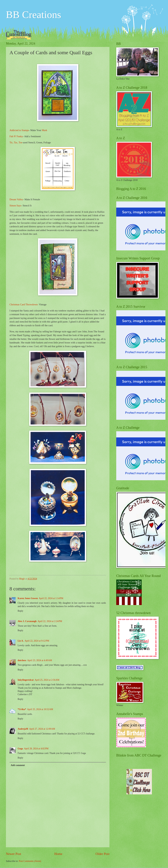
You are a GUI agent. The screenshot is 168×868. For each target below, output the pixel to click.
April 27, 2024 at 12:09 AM (42, 729)
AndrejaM (23, 729)
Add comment (18, 765)
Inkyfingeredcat (26, 680)
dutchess (22, 660)
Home (58, 854)
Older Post (102, 854)
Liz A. (21, 641)
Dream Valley (16, 199)
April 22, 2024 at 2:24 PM (50, 621)
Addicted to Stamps (19, 130)
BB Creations (34, 15)
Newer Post (14, 854)
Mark (45, 130)
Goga (20, 749)
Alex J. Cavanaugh (27, 621)
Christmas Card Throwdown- (24, 304)
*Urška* (22, 709)
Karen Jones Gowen (28, 598)
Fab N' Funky (16, 136)
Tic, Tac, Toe (16, 142)
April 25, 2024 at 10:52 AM (40, 709)
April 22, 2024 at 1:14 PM (51, 598)
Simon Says (15, 206)
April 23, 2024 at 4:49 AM (40, 660)
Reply (20, 611)
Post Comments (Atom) (30, 861)
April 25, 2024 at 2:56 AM (47, 680)
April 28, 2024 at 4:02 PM (36, 749)
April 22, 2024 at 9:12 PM (37, 641)
